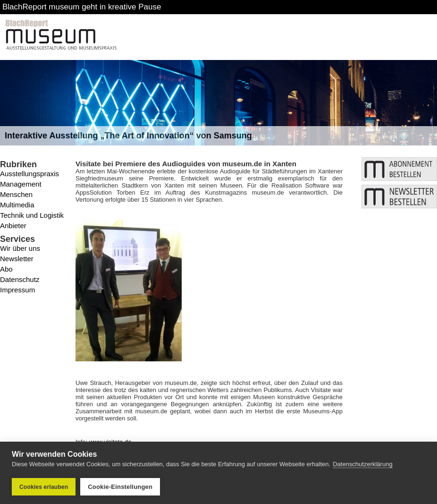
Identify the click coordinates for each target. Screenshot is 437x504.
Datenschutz (20, 279)
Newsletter (17, 259)
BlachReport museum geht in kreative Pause (82, 7)
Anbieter (13, 226)
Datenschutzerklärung (362, 464)
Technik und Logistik (32, 215)
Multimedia (17, 205)
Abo (6, 269)
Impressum (17, 290)
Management (21, 184)
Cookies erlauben (44, 487)
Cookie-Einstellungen (120, 487)
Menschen (16, 194)
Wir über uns (20, 248)
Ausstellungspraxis (29, 174)
